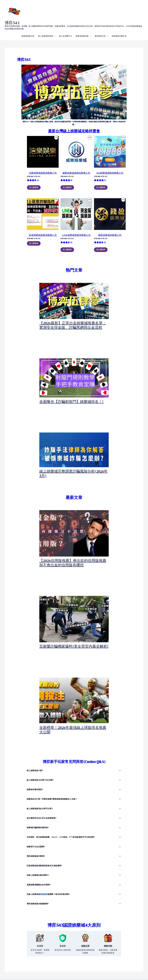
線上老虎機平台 (65, 36)
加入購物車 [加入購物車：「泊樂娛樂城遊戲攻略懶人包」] (34, 187)
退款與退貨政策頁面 (67, 972)
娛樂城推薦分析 (28, 36)
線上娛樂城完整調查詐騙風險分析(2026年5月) (73, 473)
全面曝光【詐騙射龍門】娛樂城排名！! (71, 402)
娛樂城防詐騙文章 (119, 36)
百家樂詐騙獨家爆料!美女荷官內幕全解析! (74, 646)
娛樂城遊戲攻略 (82, 36)
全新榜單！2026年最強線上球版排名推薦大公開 (73, 730)
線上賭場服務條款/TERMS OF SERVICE (75, 966)
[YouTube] (125, 967)
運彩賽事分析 (100, 36)
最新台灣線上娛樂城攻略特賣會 (74, 131)
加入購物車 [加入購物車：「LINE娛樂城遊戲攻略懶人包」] (67, 250)
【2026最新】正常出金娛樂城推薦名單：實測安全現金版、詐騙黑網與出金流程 (73, 325)
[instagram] (130, 967)
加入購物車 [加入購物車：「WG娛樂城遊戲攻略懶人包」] (101, 187)
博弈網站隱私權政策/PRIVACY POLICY (74, 969)
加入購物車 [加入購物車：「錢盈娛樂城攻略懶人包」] (101, 250)
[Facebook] (115, 967)
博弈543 (12, 23)
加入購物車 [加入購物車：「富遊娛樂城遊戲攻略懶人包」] (34, 243)
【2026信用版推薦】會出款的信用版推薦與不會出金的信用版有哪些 (73, 563)
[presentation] (74, 301)
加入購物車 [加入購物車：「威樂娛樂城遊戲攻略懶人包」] (67, 187)
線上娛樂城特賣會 (46, 36)
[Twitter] (120, 967)
